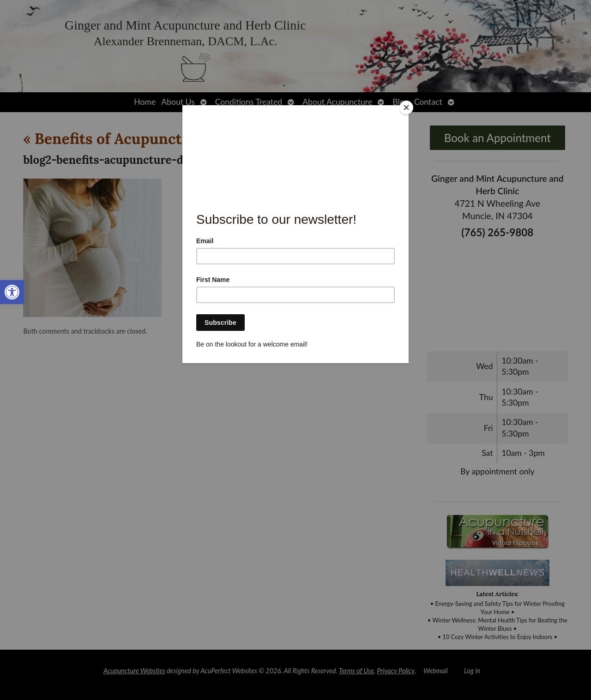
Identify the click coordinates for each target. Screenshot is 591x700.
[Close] (406, 108)
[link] (12, 292)
